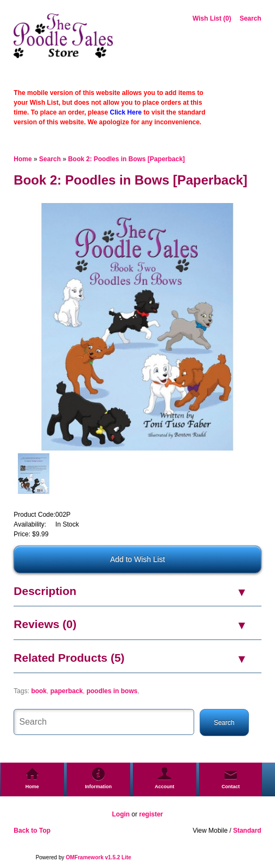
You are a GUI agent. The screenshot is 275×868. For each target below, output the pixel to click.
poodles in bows (112, 691)
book (39, 691)
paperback (67, 691)
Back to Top (32, 831)
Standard (247, 831)
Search (251, 18)
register (151, 814)
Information (99, 787)
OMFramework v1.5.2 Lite (98, 857)
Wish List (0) (212, 18)
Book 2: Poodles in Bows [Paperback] (126, 159)
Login (121, 814)
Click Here (126, 112)
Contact (231, 787)
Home (23, 159)
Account (164, 787)
